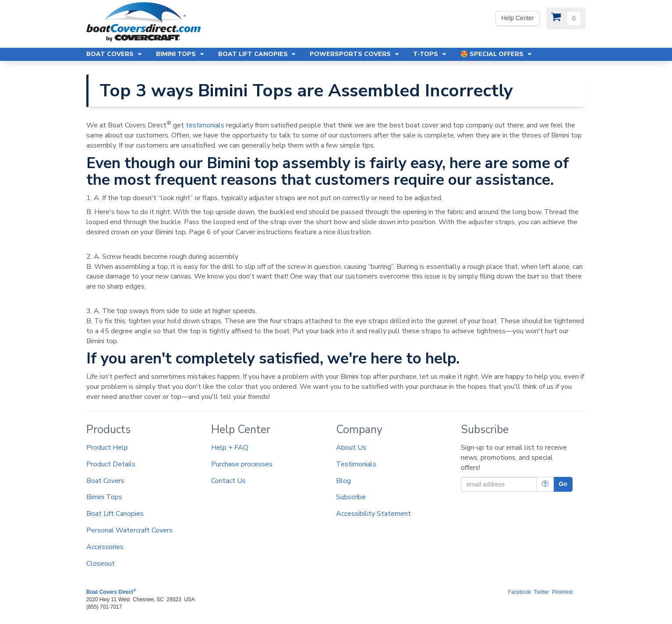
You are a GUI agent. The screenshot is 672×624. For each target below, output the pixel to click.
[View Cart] (566, 18)
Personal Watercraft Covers (129, 530)
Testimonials (356, 464)
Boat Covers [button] (115, 54)
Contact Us (228, 481)
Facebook (520, 592)
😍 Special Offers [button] (497, 54)
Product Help (107, 448)
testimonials (205, 125)
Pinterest (562, 592)
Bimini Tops (104, 497)
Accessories (105, 547)
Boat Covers (105, 481)
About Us (351, 448)
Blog (343, 481)
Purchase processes (242, 464)
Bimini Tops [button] (180, 54)
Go (563, 484)
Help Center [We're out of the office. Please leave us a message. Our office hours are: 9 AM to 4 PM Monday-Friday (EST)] (518, 18)
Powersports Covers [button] (355, 54)
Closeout (101, 564)
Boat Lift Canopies (115, 514)
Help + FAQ (230, 448)
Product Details (111, 464)
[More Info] (545, 484)
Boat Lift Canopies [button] (258, 54)
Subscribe (351, 497)
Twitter (541, 592)
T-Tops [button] (430, 54)
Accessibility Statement (373, 514)
